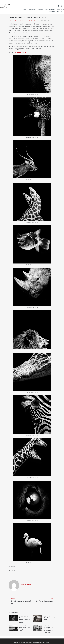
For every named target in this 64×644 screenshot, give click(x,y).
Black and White (13, 21)
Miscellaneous (25, 21)
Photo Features (33, 21)
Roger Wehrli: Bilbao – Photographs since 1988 (25, 629)
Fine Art (20, 21)
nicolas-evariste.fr (20, 52)
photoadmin (26, 585)
